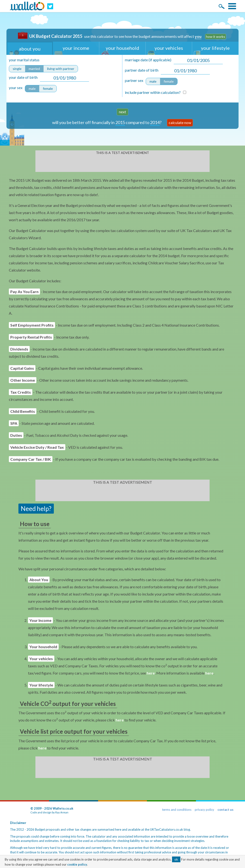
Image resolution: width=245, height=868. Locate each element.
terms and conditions (177, 810)
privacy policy (204, 810)
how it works (216, 37)
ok (176, 859)
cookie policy (77, 864)
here (151, 673)
